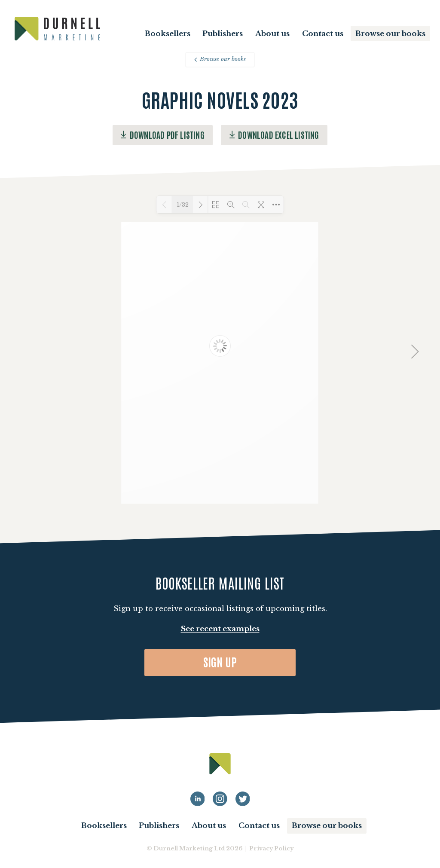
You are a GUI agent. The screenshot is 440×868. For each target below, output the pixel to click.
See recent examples (220, 629)
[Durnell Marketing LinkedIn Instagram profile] (220, 799)
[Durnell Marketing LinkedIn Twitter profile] (243, 799)
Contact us (323, 34)
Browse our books (390, 34)
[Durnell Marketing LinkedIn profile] (198, 799)
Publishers (223, 34)
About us (272, 34)
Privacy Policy (271, 848)
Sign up (220, 662)
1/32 (183, 205)
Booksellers (168, 34)
